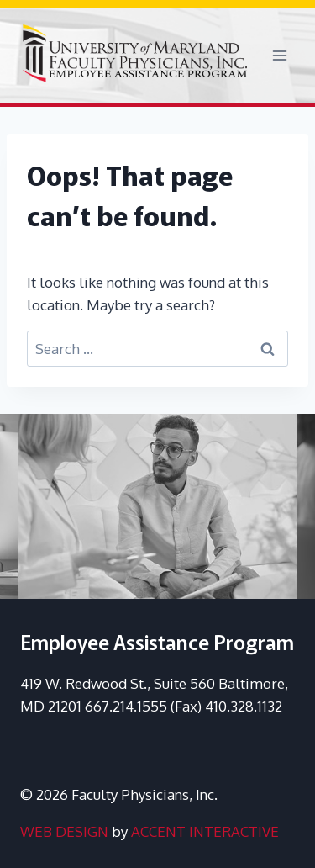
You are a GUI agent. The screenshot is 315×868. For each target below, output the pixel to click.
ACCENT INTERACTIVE (205, 831)
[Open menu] (279, 55)
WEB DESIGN (64, 831)
